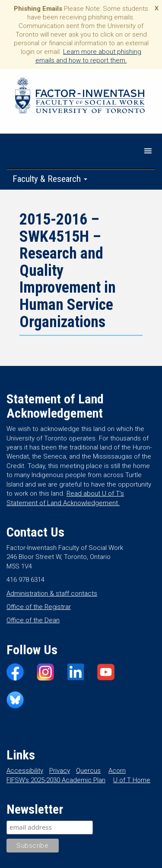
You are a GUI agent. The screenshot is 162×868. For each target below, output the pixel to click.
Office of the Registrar (39, 607)
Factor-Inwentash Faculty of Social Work (80, 97)
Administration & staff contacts (52, 593)
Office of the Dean (33, 620)
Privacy (60, 771)
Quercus (88, 771)
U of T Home (132, 780)
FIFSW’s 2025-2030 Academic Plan (56, 780)
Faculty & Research (50, 179)
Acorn (117, 771)
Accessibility (25, 771)
